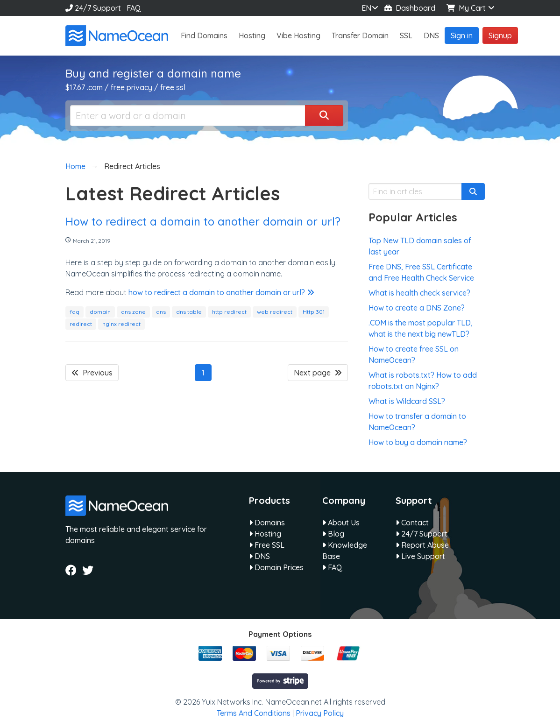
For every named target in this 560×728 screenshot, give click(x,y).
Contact (412, 523)
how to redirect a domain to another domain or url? (221, 292)
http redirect (229, 312)
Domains (267, 523)
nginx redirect (121, 324)
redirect (81, 324)
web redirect (275, 312)
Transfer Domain (360, 35)
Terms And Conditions (254, 713)
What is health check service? (419, 293)
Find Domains (204, 35)
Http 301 (314, 312)
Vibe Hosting (298, 35)
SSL (406, 35)
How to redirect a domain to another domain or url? (203, 221)
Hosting (252, 35)
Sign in (462, 35)
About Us (341, 523)
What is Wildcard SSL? (407, 401)
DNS (431, 35)
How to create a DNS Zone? (417, 308)
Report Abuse (422, 545)
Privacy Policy (320, 713)
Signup (500, 35)
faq (74, 312)
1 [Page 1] (203, 373)
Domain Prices (276, 567)
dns (161, 312)
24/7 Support (93, 8)
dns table (189, 312)
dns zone (133, 312)
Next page (318, 373)
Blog (333, 534)
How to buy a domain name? (418, 442)
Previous (92, 373)
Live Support (420, 556)
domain (100, 312)
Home (75, 166)
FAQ (134, 8)
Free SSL (267, 545)
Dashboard (410, 8)
